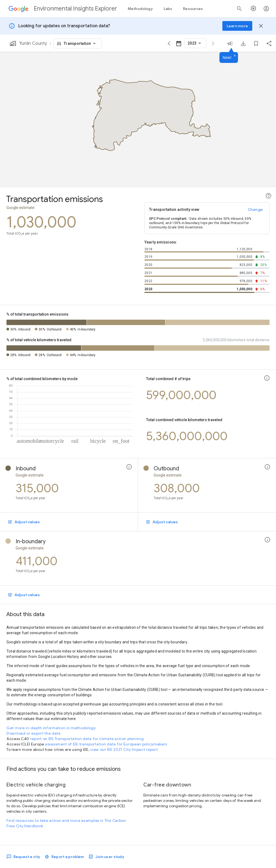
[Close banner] (261, 26)
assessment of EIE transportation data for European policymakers (106, 744)
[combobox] (81, 43)
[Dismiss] (235, 56)
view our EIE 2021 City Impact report (124, 749)
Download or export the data (34, 733)
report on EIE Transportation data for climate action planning (87, 739)
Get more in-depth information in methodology (51, 728)
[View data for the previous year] (169, 43)
